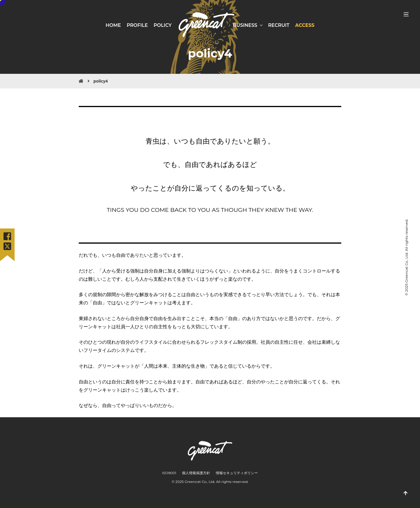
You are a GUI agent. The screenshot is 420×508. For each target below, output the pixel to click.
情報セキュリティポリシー (237, 473)
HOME (113, 25)
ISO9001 (169, 473)
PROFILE (137, 25)
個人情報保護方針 (196, 473)
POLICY (163, 25)
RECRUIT (279, 25)
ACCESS (305, 25)
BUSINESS (245, 25)
